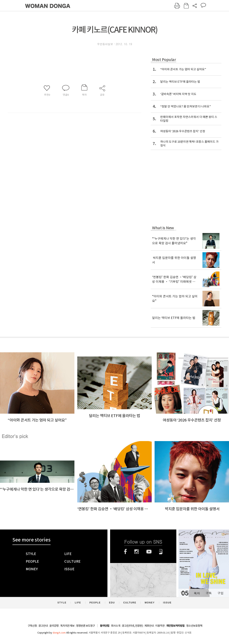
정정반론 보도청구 (85, 626)
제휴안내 (149, 626)
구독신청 (32, 626)
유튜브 (149, 552)
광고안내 (43, 626)
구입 (220, 593)
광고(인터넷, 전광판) (132, 626)
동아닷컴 (105, 626)
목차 (197, 593)
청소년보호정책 (194, 626)
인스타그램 (137, 552)
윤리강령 (54, 626)
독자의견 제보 (67, 626)
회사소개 (116, 626)
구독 (209, 593)
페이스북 (125, 552)
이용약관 (160, 626)
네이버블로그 (161, 552)
